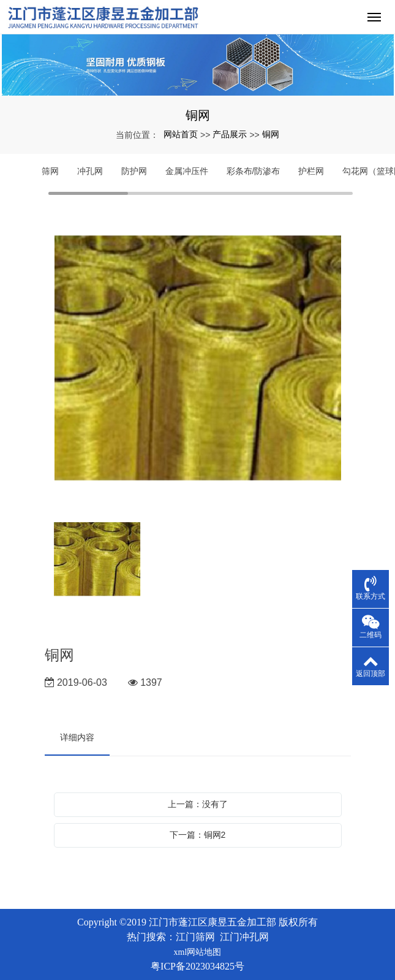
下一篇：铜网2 (198, 835)
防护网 (134, 171)
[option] (198, 359)
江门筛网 (195, 937)
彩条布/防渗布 (254, 171)
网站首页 (181, 134)
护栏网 (311, 171)
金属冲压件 (187, 171)
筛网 (50, 171)
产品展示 (230, 134)
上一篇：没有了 (198, 804)
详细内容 (77, 737)
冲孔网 (90, 171)
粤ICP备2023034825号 (197, 966)
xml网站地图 (198, 952)
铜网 (271, 134)
